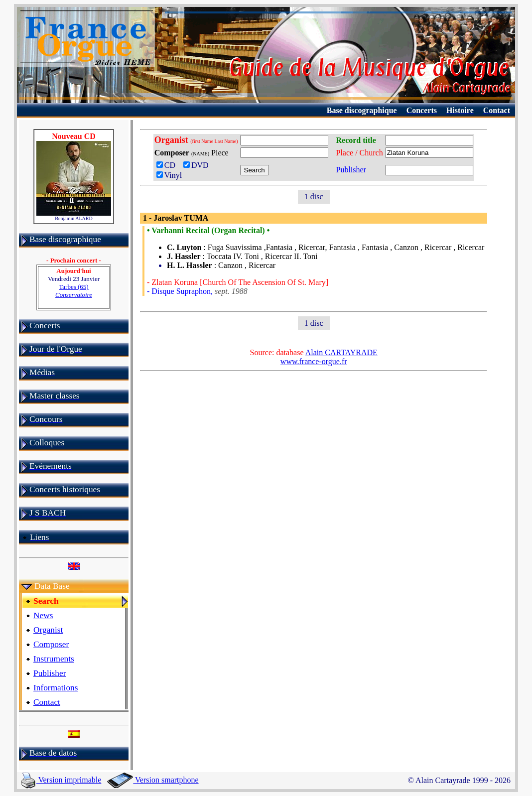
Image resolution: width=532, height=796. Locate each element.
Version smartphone (153, 780)
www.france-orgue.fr (314, 361)
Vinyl (169, 175)
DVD (198, 165)
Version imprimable (61, 780)
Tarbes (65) (74, 291)
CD (168, 165)
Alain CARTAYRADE (341, 352)
